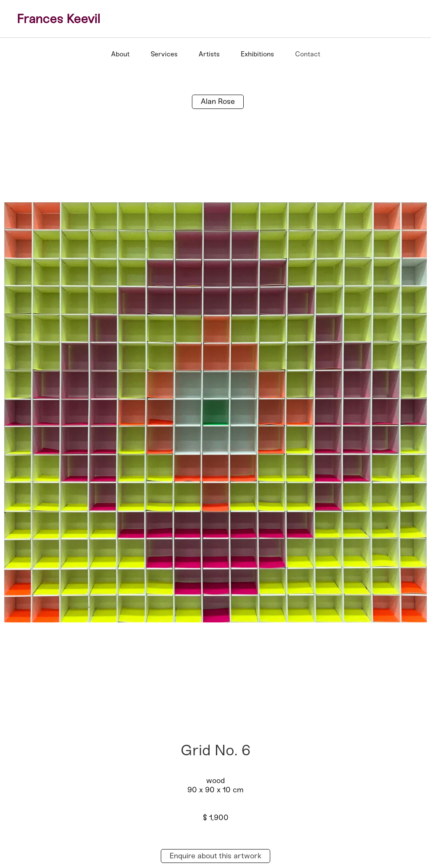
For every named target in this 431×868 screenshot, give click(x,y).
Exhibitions (257, 54)
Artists (209, 54)
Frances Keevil (59, 19)
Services (164, 54)
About (120, 54)
